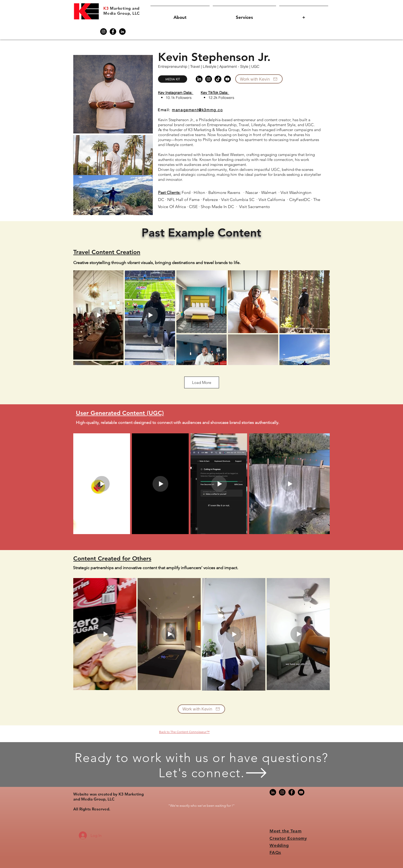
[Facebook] (113, 32)
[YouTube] (227, 79)
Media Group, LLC (122, 13)
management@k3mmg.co (197, 110)
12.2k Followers (221, 98)
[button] (180, 15)
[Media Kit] (173, 79)
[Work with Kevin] (259, 79)
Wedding (279, 845)
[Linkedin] (199, 79)
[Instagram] (103, 32)
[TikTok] (218, 79)
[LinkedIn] (122, 32)
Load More (202, 382)
